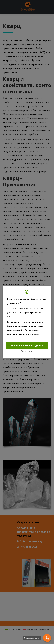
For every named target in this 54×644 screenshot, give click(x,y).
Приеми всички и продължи (27, 345)
